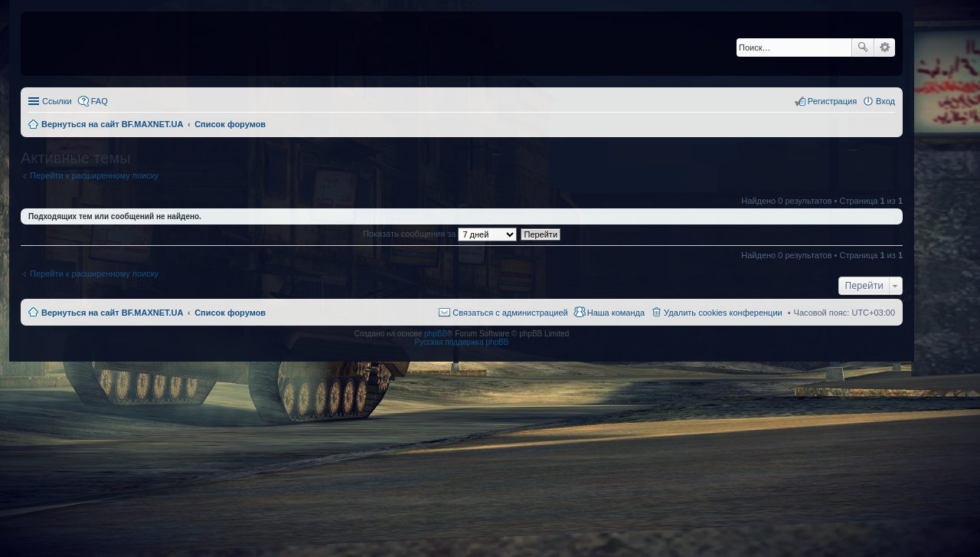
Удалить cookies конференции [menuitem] (723, 313)
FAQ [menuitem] (100, 101)
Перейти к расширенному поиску (94, 175)
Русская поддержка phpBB (461, 342)
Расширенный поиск (885, 48)
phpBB (436, 334)
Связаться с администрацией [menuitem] (510, 313)
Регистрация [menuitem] (832, 101)
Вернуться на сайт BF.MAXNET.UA (112, 313)
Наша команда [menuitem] (616, 313)
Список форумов (230, 313)
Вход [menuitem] (885, 101)
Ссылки (57, 101)
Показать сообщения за (440, 234)
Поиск (863, 48)
